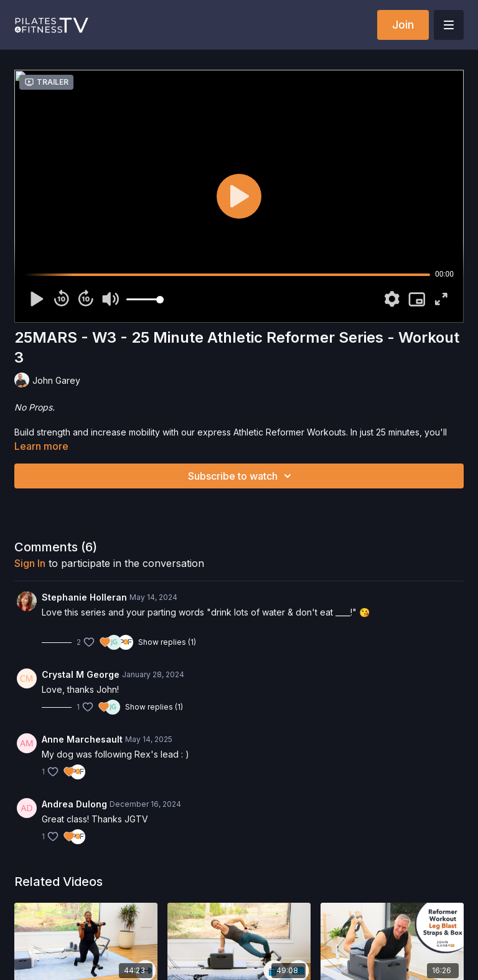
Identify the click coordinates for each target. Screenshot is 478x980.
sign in (30, 563)
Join (403, 25)
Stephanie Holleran (84, 597)
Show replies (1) (167, 642)
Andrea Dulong (74, 804)
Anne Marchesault (82, 739)
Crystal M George (81, 674)
